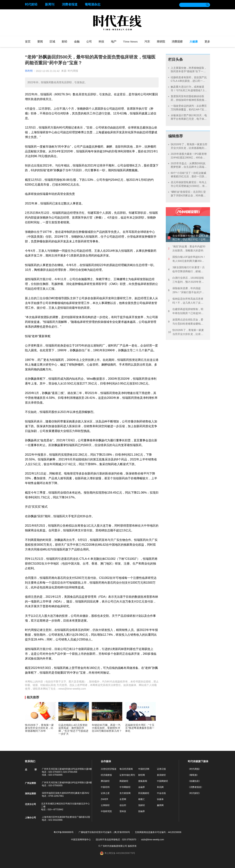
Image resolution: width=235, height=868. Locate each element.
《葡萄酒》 (193, 775)
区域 (52, 42)
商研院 (161, 42)
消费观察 (177, 42)
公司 (89, 42)
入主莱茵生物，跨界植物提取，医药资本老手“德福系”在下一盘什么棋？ (189, 71)
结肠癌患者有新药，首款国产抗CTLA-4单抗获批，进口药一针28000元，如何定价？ (189, 81)
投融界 (142, 811)
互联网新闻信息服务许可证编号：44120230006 (158, 832)
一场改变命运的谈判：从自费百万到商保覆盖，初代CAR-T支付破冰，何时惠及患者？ (189, 109)
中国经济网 (144, 769)
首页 (28, 42)
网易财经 (124, 781)
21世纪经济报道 (109, 769)
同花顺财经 (144, 793)
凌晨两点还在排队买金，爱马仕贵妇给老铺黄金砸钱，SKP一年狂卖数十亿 (186, 322)
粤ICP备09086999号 (64, 832)
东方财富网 (125, 793)
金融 (77, 42)
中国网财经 (162, 781)
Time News (130, 42)
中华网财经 (125, 787)
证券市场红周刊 (127, 775)
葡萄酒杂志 (93, 4)
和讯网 (160, 787)
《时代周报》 (194, 769)
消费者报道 (70, 4)
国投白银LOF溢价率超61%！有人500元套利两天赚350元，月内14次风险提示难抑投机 (187, 259)
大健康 (194, 42)
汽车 (147, 42)
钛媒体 (160, 799)
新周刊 (50, 4)
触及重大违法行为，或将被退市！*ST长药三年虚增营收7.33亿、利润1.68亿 (188, 90)
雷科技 (123, 811)
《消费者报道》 (196, 787)
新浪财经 (161, 775)
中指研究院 (106, 811)
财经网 (142, 775)
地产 (114, 42)
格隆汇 (142, 799)
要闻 (40, 42)
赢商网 (160, 805)
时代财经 (31, 4)
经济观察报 (106, 775)
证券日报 (161, 769)
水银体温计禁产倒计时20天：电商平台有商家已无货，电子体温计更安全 (189, 119)
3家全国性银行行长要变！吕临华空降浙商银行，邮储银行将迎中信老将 (186, 270)
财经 (64, 42)
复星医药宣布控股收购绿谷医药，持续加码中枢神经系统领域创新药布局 (189, 100)
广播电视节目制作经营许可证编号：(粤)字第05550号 (104, 832)
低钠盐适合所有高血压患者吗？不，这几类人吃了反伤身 (186, 301)
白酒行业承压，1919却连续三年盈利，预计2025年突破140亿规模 (186, 280)
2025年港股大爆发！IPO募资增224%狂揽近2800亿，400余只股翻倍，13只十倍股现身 (189, 157)
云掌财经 (105, 805)
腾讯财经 (105, 781)
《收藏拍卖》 (194, 781)
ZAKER (104, 799)
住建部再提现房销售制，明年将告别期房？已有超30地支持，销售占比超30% (186, 311)
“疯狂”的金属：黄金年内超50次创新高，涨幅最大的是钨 (187, 248)
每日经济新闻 (126, 769)
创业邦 (123, 805)
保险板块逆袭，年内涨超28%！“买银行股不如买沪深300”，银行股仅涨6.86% (186, 291)
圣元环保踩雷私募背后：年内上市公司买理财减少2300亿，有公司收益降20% (189, 186)
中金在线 (161, 793)
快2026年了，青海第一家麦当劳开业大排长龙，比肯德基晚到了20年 (189, 148)
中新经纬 (105, 787)
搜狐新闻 (143, 781)
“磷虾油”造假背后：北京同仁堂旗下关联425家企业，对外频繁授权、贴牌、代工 (188, 195)
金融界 (142, 787)
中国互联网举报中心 (81, 840)
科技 (101, 42)
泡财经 (142, 805)
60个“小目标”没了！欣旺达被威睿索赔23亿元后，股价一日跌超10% (189, 176)
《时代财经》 (194, 793)
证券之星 (105, 793)
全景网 (123, 799)
